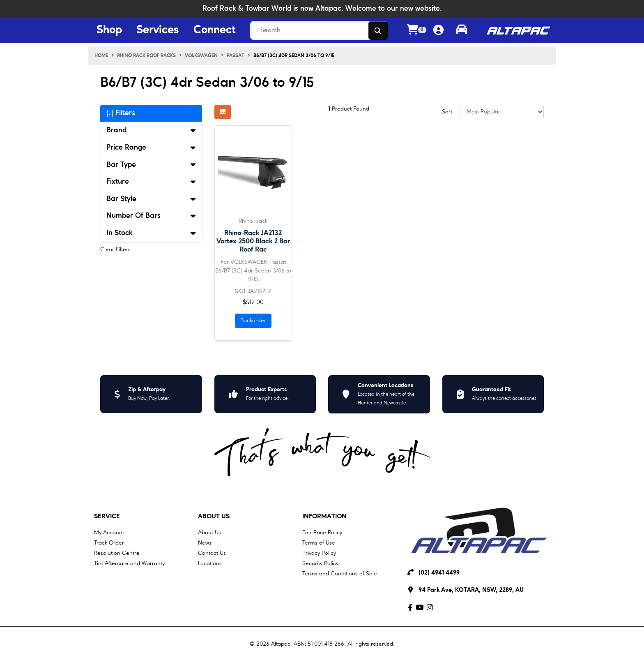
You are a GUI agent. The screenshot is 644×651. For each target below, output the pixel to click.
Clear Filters (115, 249)
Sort (447, 112)
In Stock (151, 233)
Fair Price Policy (322, 533)
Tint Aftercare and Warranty (129, 563)
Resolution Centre (117, 553)
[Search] (317, 30)
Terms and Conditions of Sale (340, 574)
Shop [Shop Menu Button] (109, 30)
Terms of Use (319, 543)
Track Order (109, 543)
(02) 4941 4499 (439, 573)
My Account (109, 533)
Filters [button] (121, 113)
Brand (151, 130)
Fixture (151, 182)
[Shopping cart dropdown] (416, 31)
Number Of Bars (151, 216)
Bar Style (151, 199)
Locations (210, 563)
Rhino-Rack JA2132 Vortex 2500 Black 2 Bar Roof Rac (253, 241)
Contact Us (212, 553)
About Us (214, 517)
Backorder (253, 321)
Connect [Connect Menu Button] (214, 30)
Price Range (151, 148)
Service (107, 517)
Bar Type (151, 165)
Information (324, 517)
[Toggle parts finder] (462, 30)
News (205, 543)
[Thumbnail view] (223, 112)
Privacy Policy (319, 553)
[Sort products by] (502, 112)
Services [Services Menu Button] (158, 30)
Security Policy (320, 563)
